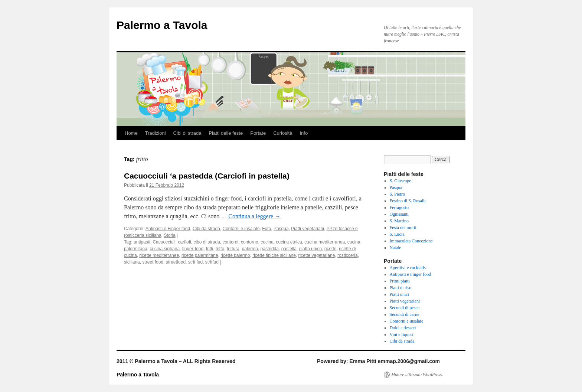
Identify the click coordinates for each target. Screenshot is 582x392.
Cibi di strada (187, 133)
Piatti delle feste (226, 133)
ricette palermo (235, 255)
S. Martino (399, 221)
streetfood (176, 262)
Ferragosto (399, 208)
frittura (233, 249)
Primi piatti (400, 281)
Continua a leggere (254, 216)
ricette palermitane (200, 255)
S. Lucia (397, 234)
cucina (267, 242)
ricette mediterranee (159, 255)
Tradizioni (156, 133)
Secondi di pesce (405, 308)
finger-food (193, 249)
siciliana (132, 262)
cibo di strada (207, 242)
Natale (395, 248)
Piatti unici (399, 294)
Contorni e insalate (241, 229)
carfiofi (184, 242)
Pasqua (281, 229)
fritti (210, 249)
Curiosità (283, 133)
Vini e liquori (402, 334)
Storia (169, 235)
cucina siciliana (165, 249)
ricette (331, 249)
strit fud (195, 262)
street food (153, 262)
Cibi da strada (206, 229)
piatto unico (310, 249)
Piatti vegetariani (308, 229)
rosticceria (348, 255)
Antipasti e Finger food (168, 229)
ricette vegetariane (317, 255)
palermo (250, 249)
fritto (220, 249)
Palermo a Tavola (162, 25)
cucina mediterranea (325, 242)
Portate (258, 133)
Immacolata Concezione (411, 241)
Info (304, 133)
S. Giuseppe (400, 181)
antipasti (142, 242)
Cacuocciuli (164, 242)
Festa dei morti (403, 228)
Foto (267, 229)
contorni (231, 242)
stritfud (212, 262)
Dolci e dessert (403, 328)
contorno (250, 242)
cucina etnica (289, 242)
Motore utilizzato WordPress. (417, 375)
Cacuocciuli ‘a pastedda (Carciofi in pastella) (207, 176)
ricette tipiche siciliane (274, 255)
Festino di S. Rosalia (408, 201)
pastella (289, 249)
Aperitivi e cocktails (408, 268)
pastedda (270, 249)
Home (131, 133)
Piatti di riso (401, 288)
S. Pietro (397, 194)
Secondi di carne (405, 314)
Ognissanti (399, 214)
